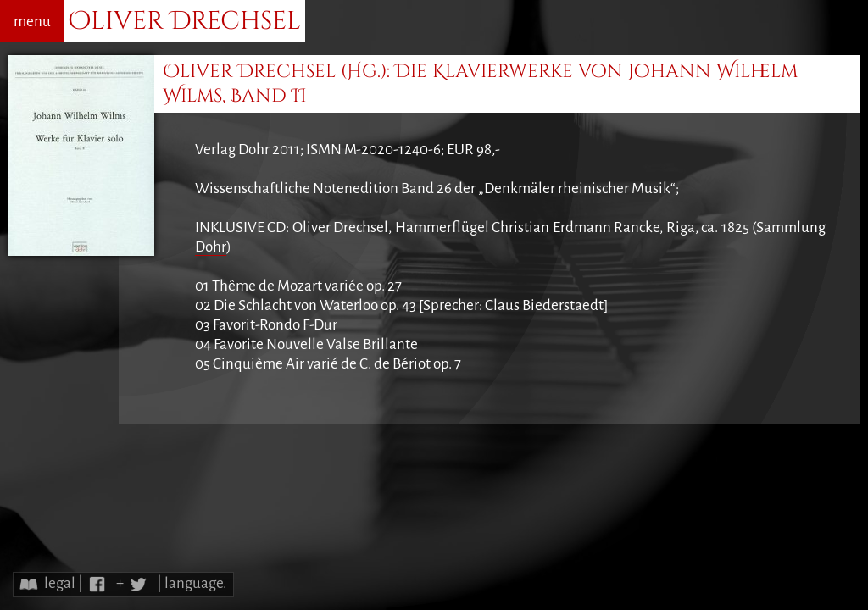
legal (60, 583)
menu (32, 22)
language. (195, 583)
